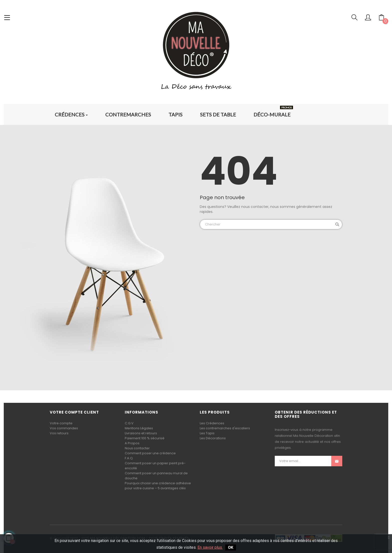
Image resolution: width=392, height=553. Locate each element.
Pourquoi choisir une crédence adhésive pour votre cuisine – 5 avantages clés (158, 486)
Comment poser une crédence (150, 453)
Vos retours (59, 433)
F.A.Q (129, 458)
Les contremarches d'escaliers (225, 428)
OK (231, 547)
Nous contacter (137, 448)
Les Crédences (212, 423)
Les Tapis (207, 433)
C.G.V (129, 423)
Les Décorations (213, 438)
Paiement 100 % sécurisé (145, 438)
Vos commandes (64, 428)
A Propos (132, 443)
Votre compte (61, 423)
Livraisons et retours (141, 433)
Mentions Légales (139, 428)
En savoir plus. (210, 547)
